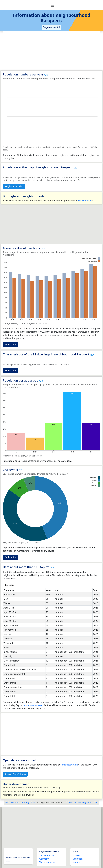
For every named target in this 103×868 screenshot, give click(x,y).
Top (96, 802)
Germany (44, 859)
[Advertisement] (51, 51)
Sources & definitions (15, 774)
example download (34, 705)
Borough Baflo (29, 802)
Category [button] (10, 585)
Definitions (78, 859)
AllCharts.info (12, 802)
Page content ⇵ (51, 27)
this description (70, 765)
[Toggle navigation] (53, 5)
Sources (77, 856)
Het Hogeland (85, 201)
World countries (47, 862)
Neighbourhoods (13, 186)
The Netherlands (48, 856)
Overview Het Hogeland (80, 802)
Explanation (11, 344)
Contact (76, 862)
